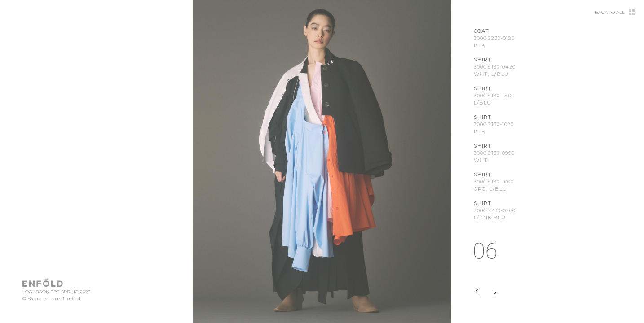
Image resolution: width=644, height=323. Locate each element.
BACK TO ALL (610, 13)
